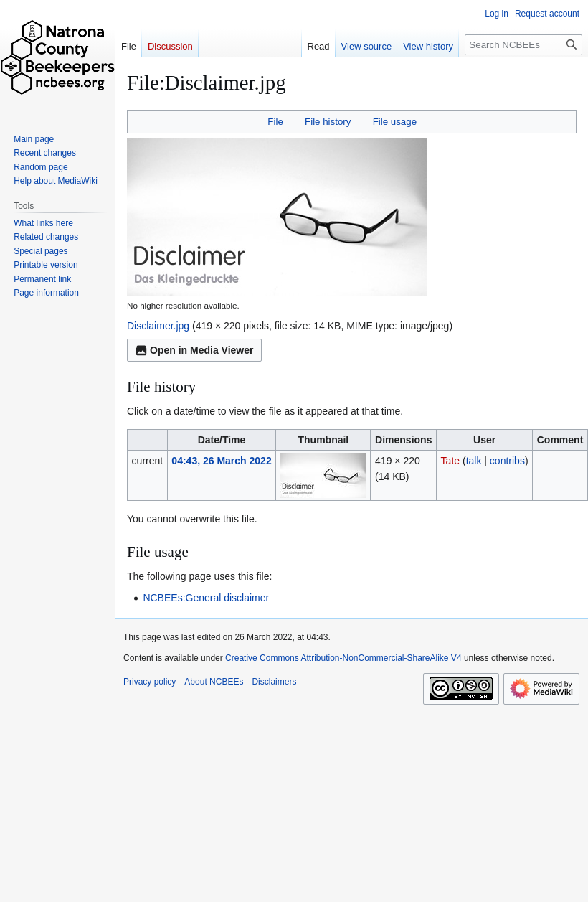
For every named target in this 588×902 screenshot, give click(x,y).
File (275, 122)
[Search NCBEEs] (523, 45)
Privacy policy (150, 682)
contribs (507, 461)
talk (474, 461)
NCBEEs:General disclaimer (206, 598)
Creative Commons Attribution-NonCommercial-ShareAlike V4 (343, 658)
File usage (395, 122)
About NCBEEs (214, 682)
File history (328, 122)
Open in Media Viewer (194, 350)
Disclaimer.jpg (158, 326)
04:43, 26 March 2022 (221, 461)
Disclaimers (274, 682)
